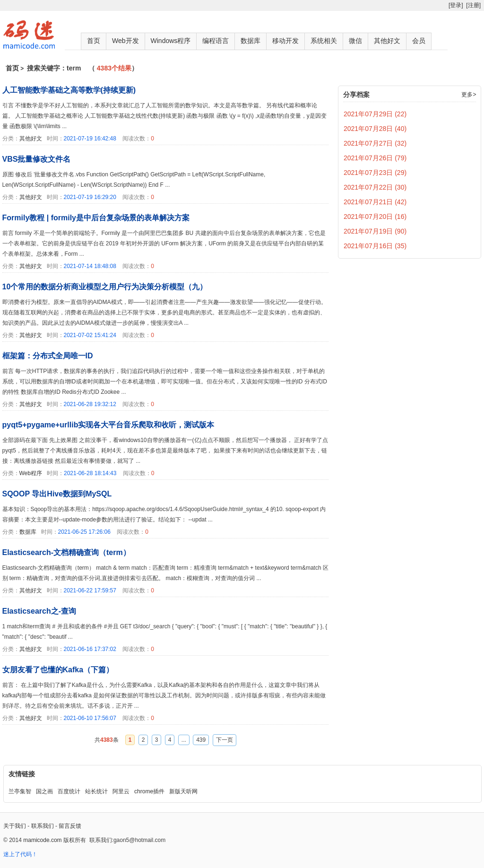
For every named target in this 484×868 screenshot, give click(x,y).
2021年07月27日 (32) (375, 143)
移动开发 (285, 41)
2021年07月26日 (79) (375, 158)
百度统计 (69, 791)
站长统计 (96, 791)
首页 (94, 41)
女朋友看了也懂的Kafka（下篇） (58, 670)
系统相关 (324, 41)
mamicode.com (42, 840)
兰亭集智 (20, 791)
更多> (469, 95)
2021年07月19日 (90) (375, 231)
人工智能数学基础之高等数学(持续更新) (69, 90)
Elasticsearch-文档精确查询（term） (66, 552)
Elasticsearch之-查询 (39, 611)
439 (201, 740)
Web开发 (125, 41)
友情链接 (22, 774)
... (184, 740)
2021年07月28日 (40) (375, 129)
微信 (355, 41)
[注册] (473, 5)
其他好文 (387, 41)
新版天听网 (183, 791)
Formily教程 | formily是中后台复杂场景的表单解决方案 (96, 218)
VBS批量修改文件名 (37, 159)
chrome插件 (149, 791)
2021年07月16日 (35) (375, 246)
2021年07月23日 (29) (375, 173)
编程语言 (216, 41)
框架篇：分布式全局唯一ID (48, 356)
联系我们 (43, 826)
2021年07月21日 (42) (375, 202)
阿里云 (121, 791)
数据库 (251, 41)
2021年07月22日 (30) (375, 187)
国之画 (44, 791)
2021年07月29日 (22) (375, 114)
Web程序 (31, 473)
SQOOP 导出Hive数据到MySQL (57, 494)
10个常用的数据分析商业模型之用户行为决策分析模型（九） (105, 287)
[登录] (456, 5)
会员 (419, 41)
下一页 (225, 740)
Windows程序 (171, 41)
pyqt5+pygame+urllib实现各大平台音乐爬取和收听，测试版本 (108, 425)
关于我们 (15, 826)
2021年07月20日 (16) (375, 217)
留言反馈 (70, 826)
